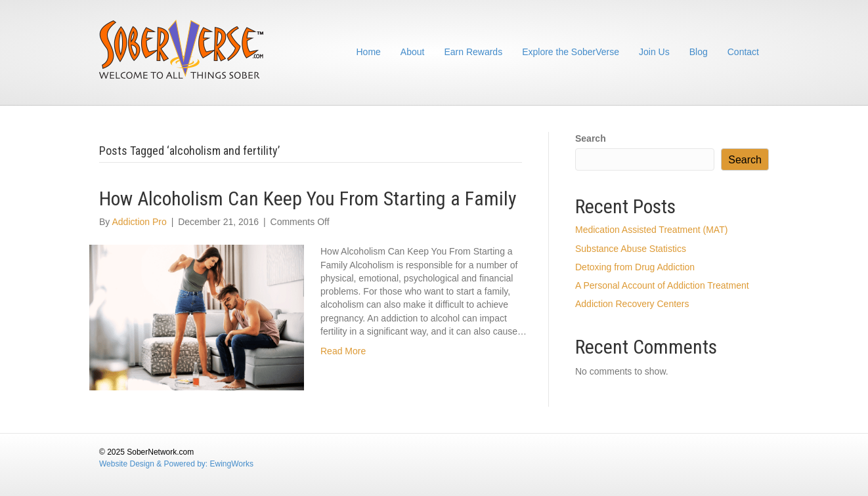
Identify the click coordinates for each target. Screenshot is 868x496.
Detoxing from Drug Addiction (635, 267)
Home (369, 52)
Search (591, 138)
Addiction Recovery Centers (632, 304)
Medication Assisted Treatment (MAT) (651, 230)
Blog (699, 52)
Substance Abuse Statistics (631, 249)
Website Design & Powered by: (155, 464)
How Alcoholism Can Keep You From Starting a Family (308, 198)
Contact (743, 52)
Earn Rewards (473, 52)
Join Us (654, 52)
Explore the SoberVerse (571, 52)
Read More (343, 351)
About (413, 52)
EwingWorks (232, 464)
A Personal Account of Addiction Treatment (662, 285)
